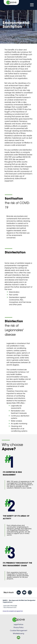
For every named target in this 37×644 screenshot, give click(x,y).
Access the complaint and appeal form (13, 611)
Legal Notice (18, 624)
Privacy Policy (19, 627)
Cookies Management (19, 631)
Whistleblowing (18, 634)
